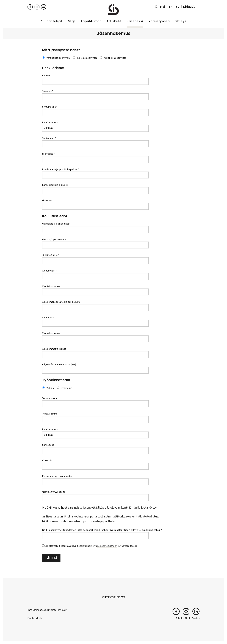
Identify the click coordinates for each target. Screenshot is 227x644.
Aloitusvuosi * (49, 271)
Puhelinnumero (50, 429)
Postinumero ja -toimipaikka (57, 476)
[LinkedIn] (44, 7)
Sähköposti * (49, 138)
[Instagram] (37, 7)
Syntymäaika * (50, 107)
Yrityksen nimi (49, 398)
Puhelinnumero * (51, 122)
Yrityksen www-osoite (54, 492)
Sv (178, 7)
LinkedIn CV (48, 200)
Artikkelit (114, 21)
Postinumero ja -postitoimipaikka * (60, 169)
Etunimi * (47, 75)
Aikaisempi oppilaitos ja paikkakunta (61, 302)
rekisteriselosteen (107, 546)
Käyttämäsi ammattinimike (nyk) (59, 364)
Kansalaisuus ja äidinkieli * (56, 185)
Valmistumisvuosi (51, 286)
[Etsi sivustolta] (160, 7)
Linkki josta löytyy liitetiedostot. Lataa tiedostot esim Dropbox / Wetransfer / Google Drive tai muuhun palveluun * (102, 530)
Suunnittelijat (51, 21)
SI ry (71, 21)
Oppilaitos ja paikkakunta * (56, 224)
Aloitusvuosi (49, 317)
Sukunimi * (48, 91)
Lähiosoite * (49, 154)
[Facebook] (30, 7)
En (171, 7)
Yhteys (181, 21)
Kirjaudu (189, 7)
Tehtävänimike (50, 414)
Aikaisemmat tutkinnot (54, 349)
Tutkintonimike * (51, 255)
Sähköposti (48, 445)
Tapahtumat (91, 21)
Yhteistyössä (159, 21)
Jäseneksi (135, 21)
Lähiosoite (48, 460)
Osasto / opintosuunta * (55, 239)
